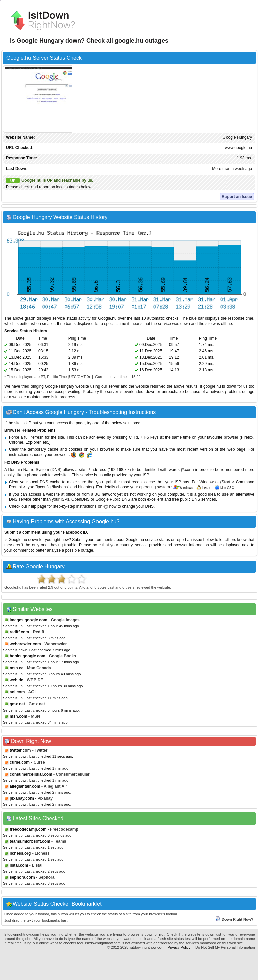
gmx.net (17, 704)
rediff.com (19, 632)
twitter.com (20, 750)
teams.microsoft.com (30, 841)
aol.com (17, 692)
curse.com (20, 762)
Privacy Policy (179, 947)
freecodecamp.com (28, 829)
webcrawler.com (25, 644)
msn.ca (17, 668)
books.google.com (27, 656)
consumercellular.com (31, 774)
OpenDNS (81, 499)
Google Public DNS (113, 499)
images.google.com (28, 620)
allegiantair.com (25, 786)
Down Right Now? (234, 919)
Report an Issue (237, 197)
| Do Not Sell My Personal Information (224, 947)
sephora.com (22, 877)
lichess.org (20, 853)
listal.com (19, 865)
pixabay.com (22, 798)
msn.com (19, 716)
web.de (17, 680)
